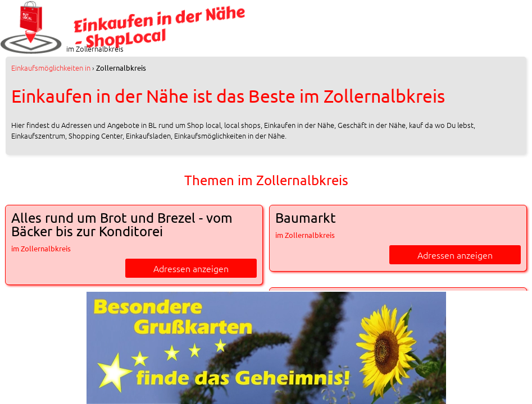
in (51, 68)
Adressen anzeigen (191, 268)
